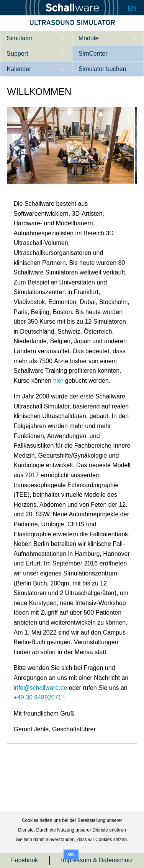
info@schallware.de (40, 688)
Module (88, 38)
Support (17, 54)
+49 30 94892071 (37, 697)
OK (71, 854)
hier (58, 381)
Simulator (20, 38)
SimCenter (93, 54)
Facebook (25, 860)
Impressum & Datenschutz (97, 860)
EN (132, 9)
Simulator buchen (102, 69)
